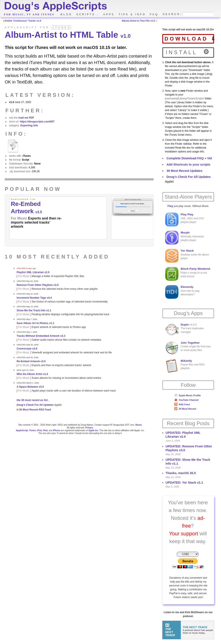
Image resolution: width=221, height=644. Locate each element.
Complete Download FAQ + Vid (189, 158)
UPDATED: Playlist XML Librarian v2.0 (183, 435)
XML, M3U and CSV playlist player (185, 219)
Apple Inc (93, 430)
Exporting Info (29, 125)
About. (139, 425)
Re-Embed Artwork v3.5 (31, 361)
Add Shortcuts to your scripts (188, 165)
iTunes (32, 430)
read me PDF (26, 118)
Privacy (89, 428)
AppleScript (22, 430)
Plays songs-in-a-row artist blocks (188, 274)
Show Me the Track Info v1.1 (34, 310)
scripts (88, 14)
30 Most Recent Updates (184, 171)
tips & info (132, 14)
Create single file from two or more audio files (188, 348)
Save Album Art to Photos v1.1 (35, 323)
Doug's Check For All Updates (189, 177)
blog (66, 14)
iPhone (56, 430)
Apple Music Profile (188, 395)
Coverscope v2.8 (27, 349)
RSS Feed (182, 404)
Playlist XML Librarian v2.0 (33, 272)
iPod (39, 430)
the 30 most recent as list (32, 400)
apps (109, 14)
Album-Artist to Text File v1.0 (138, 21)
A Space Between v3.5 (30, 387)
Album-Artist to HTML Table (68, 35)
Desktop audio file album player (187, 256)
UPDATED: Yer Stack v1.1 (184, 483)
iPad (45, 430)
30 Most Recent (185, 409)
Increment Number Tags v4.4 (34, 298)
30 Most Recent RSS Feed (34, 410)
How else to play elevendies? (182, 292)
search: (172, 14)
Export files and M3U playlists (185, 366)
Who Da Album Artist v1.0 (32, 374)
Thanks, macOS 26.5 (181, 473)
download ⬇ (189, 39)
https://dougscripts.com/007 (37, 122)
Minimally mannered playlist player (184, 238)
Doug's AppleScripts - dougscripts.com (55, 7)
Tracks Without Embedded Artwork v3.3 (41, 336)
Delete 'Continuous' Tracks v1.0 (23, 21)
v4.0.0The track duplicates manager (184, 330)
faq (154, 14)
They (170, 206)
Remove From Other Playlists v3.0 (38, 285)
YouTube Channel (186, 400)
